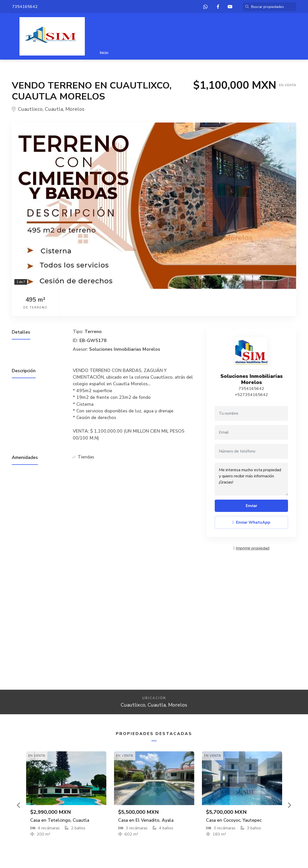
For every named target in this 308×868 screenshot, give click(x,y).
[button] (19, 805)
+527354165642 (251, 395)
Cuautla (54, 109)
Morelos (75, 109)
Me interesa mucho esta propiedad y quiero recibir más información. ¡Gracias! (251, 479)
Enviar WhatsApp (251, 522)
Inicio (104, 53)
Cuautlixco (30, 109)
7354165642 (251, 389)
